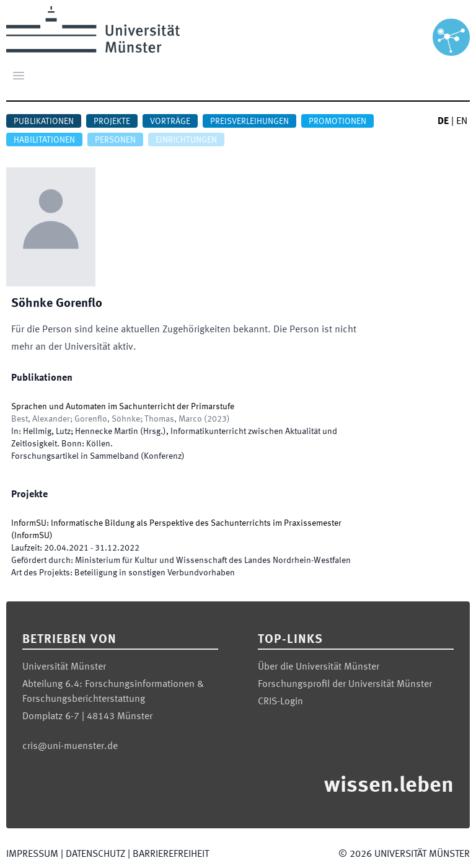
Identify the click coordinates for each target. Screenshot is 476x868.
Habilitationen (44, 140)
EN (462, 122)
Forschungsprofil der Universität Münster (345, 684)
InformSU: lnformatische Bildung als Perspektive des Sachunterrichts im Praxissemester (176, 523)
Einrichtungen (186, 140)
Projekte (112, 122)
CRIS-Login (280, 702)
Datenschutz (95, 854)
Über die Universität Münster (319, 667)
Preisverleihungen (249, 122)
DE (443, 122)
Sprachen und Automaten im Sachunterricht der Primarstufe (123, 407)
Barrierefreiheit (171, 854)
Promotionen (337, 122)
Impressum (32, 854)
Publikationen (44, 122)
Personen (115, 140)
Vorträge (170, 122)
